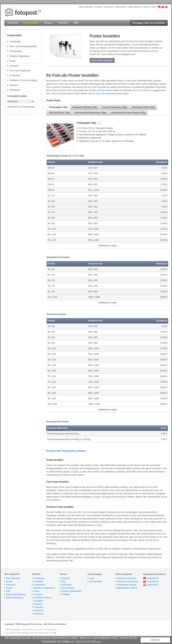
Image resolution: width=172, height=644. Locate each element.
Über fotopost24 (86, 7)
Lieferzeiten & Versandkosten (21, 107)
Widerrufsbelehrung (15, 598)
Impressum (108, 7)
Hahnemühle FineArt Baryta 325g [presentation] (128, 113)
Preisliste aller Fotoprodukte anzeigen (66, 451)
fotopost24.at (153, 585)
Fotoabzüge (15, 42)
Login (92, 578)
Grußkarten (15, 75)
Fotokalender (16, 51)
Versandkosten (68, 588)
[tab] (58, 107)
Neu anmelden (96, 581)
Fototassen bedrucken (127, 578)
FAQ (63, 581)
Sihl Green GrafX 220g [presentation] (143, 107)
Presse (146, 7)
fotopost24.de (153, 578)
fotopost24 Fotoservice (31, 624)
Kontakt (98, 7)
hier (55, 633)
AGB (153, 7)
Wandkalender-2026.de (127, 588)
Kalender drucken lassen (128, 581)
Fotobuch (14, 85)
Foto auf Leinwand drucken (109, 94)
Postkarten (38, 610)
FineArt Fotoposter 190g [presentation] (114, 107)
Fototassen (15, 90)
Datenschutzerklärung (15, 594)
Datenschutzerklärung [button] (88, 641)
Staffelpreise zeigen (107, 246)
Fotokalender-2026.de (127, 585)
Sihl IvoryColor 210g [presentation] (59, 113)
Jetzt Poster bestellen (102, 60)
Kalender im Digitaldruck (44, 588)
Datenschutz (121, 7)
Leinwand (14, 66)
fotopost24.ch (153, 581)
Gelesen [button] (155, 640)
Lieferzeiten (67, 585)
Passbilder (38, 581)
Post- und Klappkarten (20, 71)
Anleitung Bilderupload (71, 591)
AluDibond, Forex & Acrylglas (23, 80)
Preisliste (65, 578)
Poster (12, 61)
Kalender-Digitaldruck (20, 56)
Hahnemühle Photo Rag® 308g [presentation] (91, 113)
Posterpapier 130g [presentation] (58, 107)
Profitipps (66, 594)
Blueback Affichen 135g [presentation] (85, 107)
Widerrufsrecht (135, 7)
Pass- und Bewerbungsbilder (23, 46)
